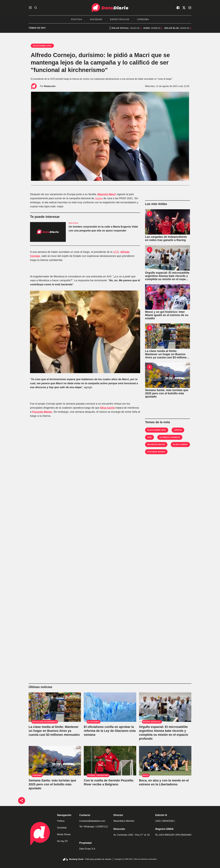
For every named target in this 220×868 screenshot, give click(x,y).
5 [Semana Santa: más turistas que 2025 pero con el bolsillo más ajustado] (150, 367)
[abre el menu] (30, 8)
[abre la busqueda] (36, 8)
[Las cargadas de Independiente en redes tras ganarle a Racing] (168, 222)
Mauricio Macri (107, 194)
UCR (116, 252)
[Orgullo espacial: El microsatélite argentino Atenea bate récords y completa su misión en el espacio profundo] (168, 258)
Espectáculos (120, 19)
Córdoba (143, 19)
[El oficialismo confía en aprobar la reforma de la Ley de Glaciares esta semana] (110, 707)
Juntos (99, 198)
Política (77, 19)
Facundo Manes (42, 412)
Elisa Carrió (107, 408)
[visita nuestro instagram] (190, 8)
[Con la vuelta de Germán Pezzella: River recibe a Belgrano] (110, 761)
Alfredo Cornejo (170, 437)
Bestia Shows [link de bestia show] (64, 834)
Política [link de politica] (61, 821)
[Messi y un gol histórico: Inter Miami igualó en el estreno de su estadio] (168, 297)
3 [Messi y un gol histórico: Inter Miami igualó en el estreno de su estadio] (150, 289)
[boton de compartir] (22, 801)
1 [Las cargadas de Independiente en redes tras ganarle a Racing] (150, 214)
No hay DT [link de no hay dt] (62, 841)
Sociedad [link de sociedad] (62, 828)
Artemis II (104, 28)
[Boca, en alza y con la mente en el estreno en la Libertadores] (165, 761)
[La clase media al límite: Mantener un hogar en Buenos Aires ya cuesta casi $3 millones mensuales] (168, 336)
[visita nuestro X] (184, 8)
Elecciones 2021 (157, 430)
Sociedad (96, 19)
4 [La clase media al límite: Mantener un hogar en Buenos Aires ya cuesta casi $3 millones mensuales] (150, 328)
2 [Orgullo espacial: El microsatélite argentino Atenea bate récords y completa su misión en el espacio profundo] (150, 250)
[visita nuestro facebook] (178, 8)
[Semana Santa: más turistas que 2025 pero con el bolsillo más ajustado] (168, 375)
